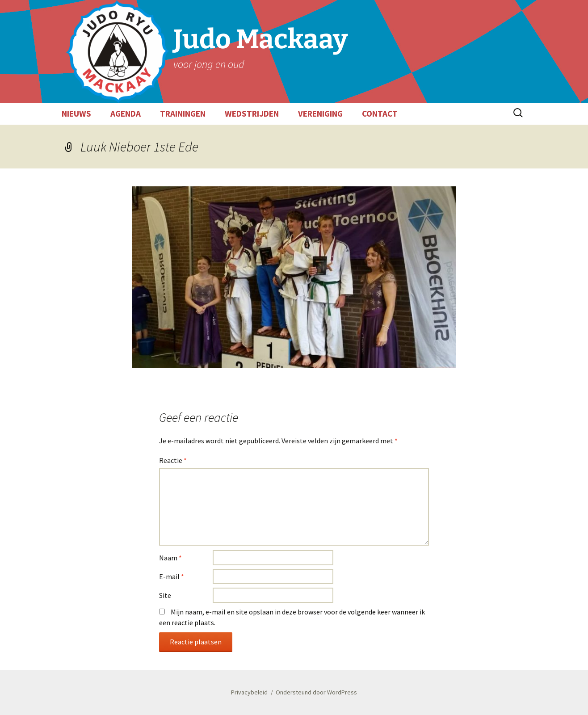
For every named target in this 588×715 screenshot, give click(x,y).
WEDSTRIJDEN (252, 114)
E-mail (172, 576)
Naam (170, 558)
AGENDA (126, 114)
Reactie (173, 460)
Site (165, 595)
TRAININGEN (183, 114)
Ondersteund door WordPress (316, 692)
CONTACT (380, 114)
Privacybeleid (249, 692)
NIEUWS (76, 114)
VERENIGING (320, 114)
